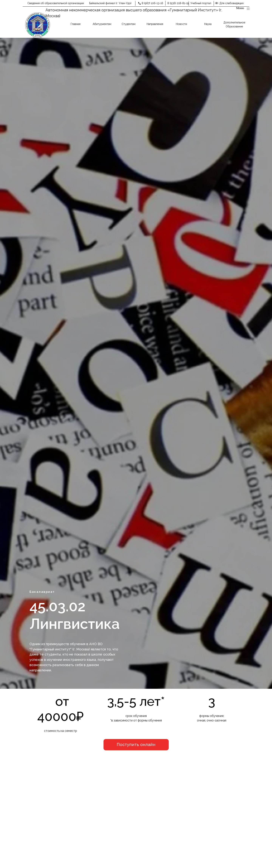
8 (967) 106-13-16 (152, 3)
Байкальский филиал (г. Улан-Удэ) (110, 3)
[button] (136, 745)
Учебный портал (201, 3)
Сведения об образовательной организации (56, 3)
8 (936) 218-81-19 (178, 3)
